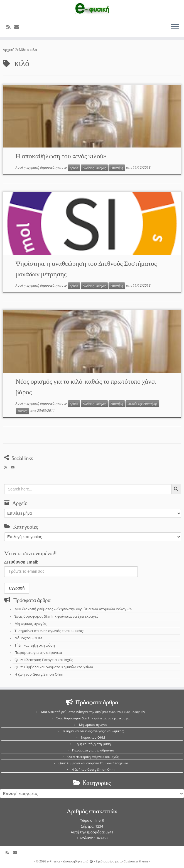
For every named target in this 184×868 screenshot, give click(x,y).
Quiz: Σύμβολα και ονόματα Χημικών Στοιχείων (54, 667)
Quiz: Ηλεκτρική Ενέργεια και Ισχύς (44, 660)
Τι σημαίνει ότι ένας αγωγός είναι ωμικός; (49, 631)
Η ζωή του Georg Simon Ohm (39, 674)
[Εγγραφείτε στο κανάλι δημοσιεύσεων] (10, 27)
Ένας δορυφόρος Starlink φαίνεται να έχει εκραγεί (56, 616)
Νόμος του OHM (28, 638)
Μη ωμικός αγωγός (30, 623)
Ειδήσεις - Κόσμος (94, 168)
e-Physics (53, 861)
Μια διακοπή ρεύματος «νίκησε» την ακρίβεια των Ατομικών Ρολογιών (73, 609)
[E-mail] (18, 27)
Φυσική (23, 411)
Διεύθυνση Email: (21, 562)
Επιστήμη (117, 168)
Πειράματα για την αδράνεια (38, 652)
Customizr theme (136, 861)
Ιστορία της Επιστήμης (142, 404)
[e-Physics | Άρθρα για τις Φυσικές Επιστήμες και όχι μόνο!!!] (92, 9)
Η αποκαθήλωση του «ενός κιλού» (61, 156)
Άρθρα (74, 168)
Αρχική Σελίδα (15, 50)
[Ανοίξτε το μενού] (175, 27)
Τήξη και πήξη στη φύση (35, 645)
